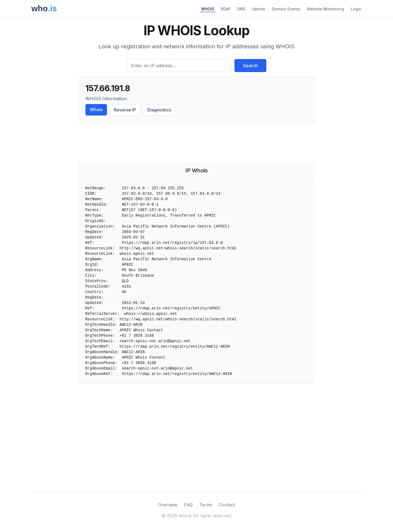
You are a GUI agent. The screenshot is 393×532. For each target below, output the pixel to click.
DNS (241, 9)
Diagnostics (159, 110)
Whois (96, 110)
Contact (227, 505)
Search (250, 66)
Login (356, 9)
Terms (206, 505)
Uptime (259, 9)
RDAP (226, 9)
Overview (168, 505)
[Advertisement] (196, 143)
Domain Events (286, 9)
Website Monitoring (325, 9)
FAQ (188, 505)
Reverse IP (125, 110)
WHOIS (208, 9)
